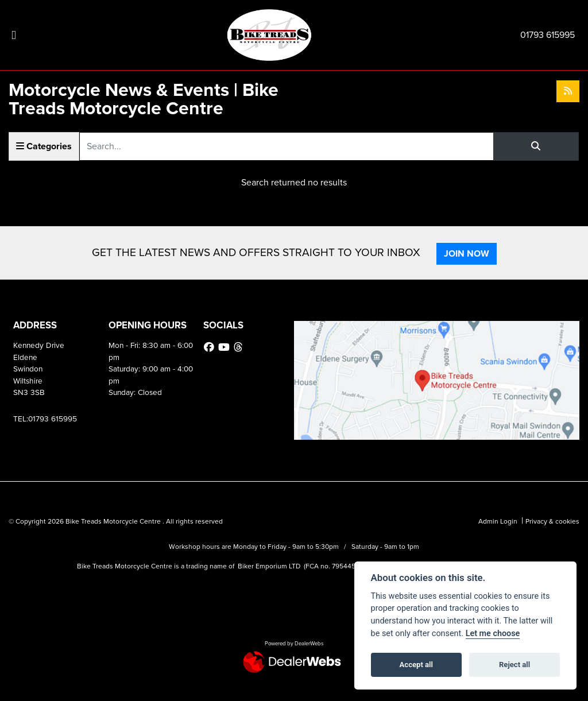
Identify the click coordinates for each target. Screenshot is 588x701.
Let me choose (493, 634)
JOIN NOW (467, 253)
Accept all (416, 665)
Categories (44, 146)
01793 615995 (548, 35)
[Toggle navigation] (14, 35)
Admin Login (498, 521)
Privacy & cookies (552, 521)
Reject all (514, 665)
